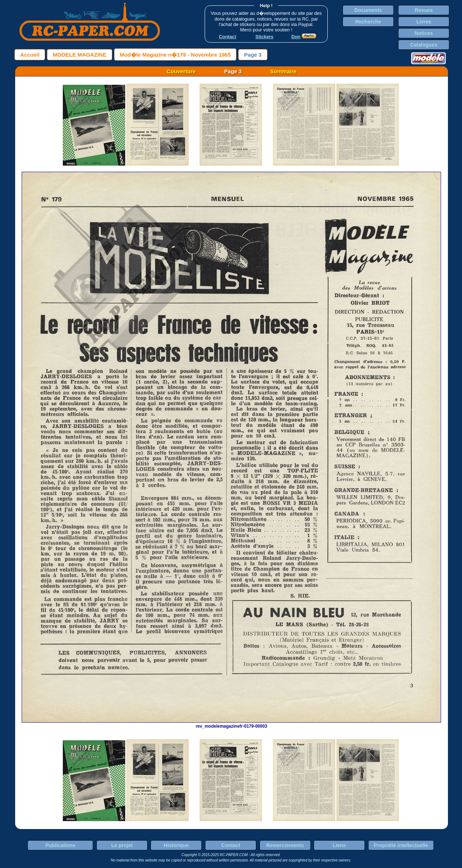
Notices (424, 33)
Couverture (181, 71)
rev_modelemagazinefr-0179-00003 (231, 724)
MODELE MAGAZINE (79, 55)
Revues (424, 10)
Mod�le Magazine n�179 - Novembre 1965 (175, 55)
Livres (424, 22)
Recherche (368, 22)
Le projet (122, 845)
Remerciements (285, 845)
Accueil (30, 55)
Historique (176, 845)
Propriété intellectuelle (401, 845)
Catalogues (424, 45)
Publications (60, 845)
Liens (339, 845)
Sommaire (284, 71)
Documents (368, 10)
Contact (231, 845)
